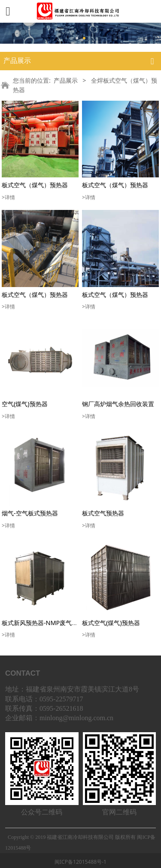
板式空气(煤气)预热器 (111, 623)
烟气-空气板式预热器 (30, 513)
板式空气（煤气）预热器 (35, 185)
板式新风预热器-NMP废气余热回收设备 (55, 623)
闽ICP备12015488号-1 (80, 862)
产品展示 (66, 80)
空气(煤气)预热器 (25, 404)
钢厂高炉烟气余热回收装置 (118, 404)
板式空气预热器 (103, 513)
